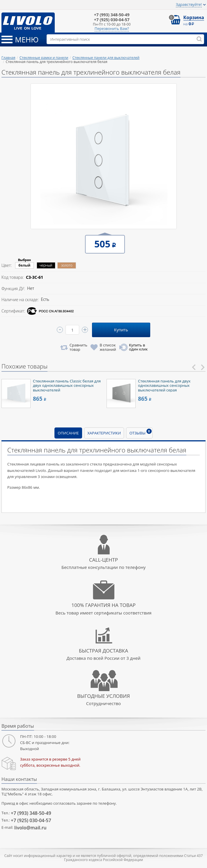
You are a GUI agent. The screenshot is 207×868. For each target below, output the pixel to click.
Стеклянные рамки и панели (44, 58)
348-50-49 (112, 15)
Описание (68, 433)
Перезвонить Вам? (112, 29)
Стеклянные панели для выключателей (106, 58)
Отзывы (140, 432)
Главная (8, 58)
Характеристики (104, 433)
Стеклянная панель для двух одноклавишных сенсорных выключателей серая (164, 386)
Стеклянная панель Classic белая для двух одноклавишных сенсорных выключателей (67, 386)
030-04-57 (112, 20)
